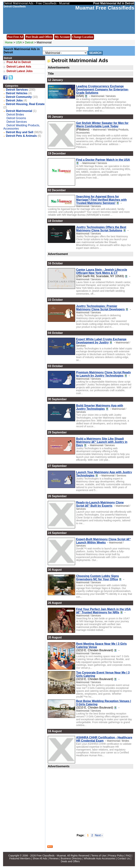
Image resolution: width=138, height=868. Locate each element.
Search (95, 53)
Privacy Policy (116, 856)
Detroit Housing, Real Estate (25, 104)
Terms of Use (99, 856)
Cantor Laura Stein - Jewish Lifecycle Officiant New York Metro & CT (102, 271)
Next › (99, 835)
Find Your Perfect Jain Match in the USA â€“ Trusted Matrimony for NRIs (103, 611)
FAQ (128, 856)
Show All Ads (40, 858)
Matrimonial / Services (103, 96)
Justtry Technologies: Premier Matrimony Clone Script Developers (100, 308)
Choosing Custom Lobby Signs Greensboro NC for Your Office (97, 578)
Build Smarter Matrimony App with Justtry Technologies (100, 407)
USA (19, 42)
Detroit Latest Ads (19, 67)
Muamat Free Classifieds (105, 8)
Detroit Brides (15, 115)
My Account (62, 37)
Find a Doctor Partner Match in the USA (103, 160)
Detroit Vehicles (17, 93)
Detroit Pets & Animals (21, 136)
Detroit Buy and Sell (20, 132)
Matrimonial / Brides (118, 741)
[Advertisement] (90, 799)
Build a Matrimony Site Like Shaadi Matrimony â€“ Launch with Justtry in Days (102, 442)
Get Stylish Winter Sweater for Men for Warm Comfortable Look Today (102, 125)
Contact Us (124, 858)
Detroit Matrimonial (19, 111)
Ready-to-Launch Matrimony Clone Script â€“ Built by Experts (100, 504)
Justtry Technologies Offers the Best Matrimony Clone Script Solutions (101, 229)
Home (9, 42)
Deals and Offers (70, 861)
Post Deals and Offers (39, 37)
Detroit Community (19, 97)
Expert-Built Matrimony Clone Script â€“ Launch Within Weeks (103, 541)
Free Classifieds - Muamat (51, 856)
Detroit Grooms (16, 118)
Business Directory (71, 858)
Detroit (30, 42)
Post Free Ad (15, 37)
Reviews (54, 858)
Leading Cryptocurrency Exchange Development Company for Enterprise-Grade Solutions (102, 89)
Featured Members (20, 858)
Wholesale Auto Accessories (100, 858)
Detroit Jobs (14, 100)
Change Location (83, 37)
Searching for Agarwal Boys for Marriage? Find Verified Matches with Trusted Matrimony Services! (101, 200)
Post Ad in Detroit (19, 62)
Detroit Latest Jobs (19, 71)
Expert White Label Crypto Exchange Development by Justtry (101, 341)
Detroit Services (17, 90)
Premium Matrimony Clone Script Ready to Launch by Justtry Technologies (103, 374)
